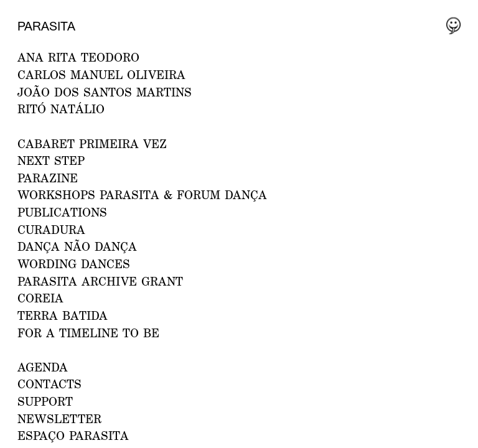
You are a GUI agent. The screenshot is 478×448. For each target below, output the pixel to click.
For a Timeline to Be (88, 333)
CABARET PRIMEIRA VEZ (92, 143)
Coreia (40, 298)
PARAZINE (48, 178)
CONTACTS (49, 384)
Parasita (46, 26)
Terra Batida (63, 315)
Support (45, 401)
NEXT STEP (51, 160)
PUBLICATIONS (62, 212)
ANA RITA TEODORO (78, 57)
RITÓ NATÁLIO (61, 109)
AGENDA (43, 367)
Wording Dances (74, 264)
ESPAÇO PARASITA (73, 435)
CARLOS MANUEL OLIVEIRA (101, 74)
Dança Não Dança (77, 246)
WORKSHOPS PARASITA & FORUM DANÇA (142, 194)
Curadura (51, 229)
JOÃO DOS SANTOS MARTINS (105, 92)
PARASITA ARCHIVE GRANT (100, 281)
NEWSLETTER (59, 418)
